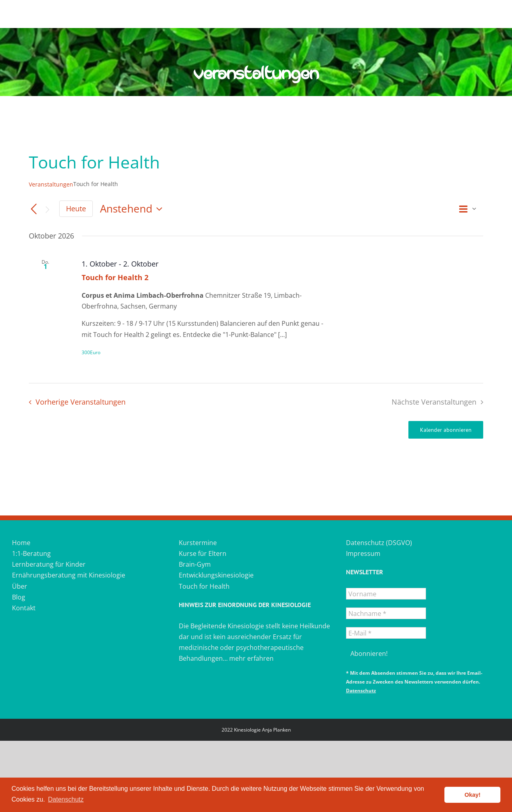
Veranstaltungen (51, 184)
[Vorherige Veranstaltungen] (34, 209)
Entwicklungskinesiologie (216, 575)
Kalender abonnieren (446, 430)
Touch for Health (204, 586)
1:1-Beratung (31, 553)
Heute (76, 209)
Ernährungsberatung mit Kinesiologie (69, 575)
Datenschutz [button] (66, 799)
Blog (19, 597)
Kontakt (24, 608)
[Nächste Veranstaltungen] (47, 210)
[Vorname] (386, 594)
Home (21, 543)
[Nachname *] (386, 613)
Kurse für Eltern (203, 553)
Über (20, 586)
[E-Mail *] (386, 633)
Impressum (363, 553)
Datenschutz (361, 691)
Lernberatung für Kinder (49, 564)
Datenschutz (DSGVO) (379, 543)
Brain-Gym (195, 564)
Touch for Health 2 (115, 277)
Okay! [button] (472, 795)
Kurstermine (198, 543)
